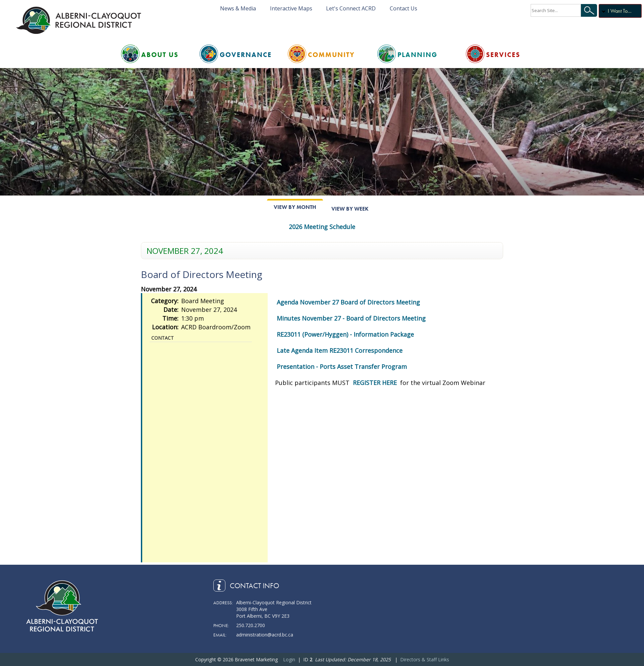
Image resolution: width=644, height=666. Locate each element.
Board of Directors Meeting (202, 274)
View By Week (350, 209)
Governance (246, 55)
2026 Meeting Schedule (322, 227)
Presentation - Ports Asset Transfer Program (342, 367)
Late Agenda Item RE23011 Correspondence (340, 350)
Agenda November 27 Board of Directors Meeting (348, 302)
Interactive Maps (291, 8)
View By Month (295, 207)
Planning (417, 55)
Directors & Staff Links (425, 659)
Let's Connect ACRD (351, 8)
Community (331, 55)
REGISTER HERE (376, 383)
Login (289, 659)
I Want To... (620, 11)
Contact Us (404, 8)
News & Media (238, 8)
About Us (160, 55)
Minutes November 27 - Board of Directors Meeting (351, 318)
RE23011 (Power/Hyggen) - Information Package (345, 334)
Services (503, 55)
